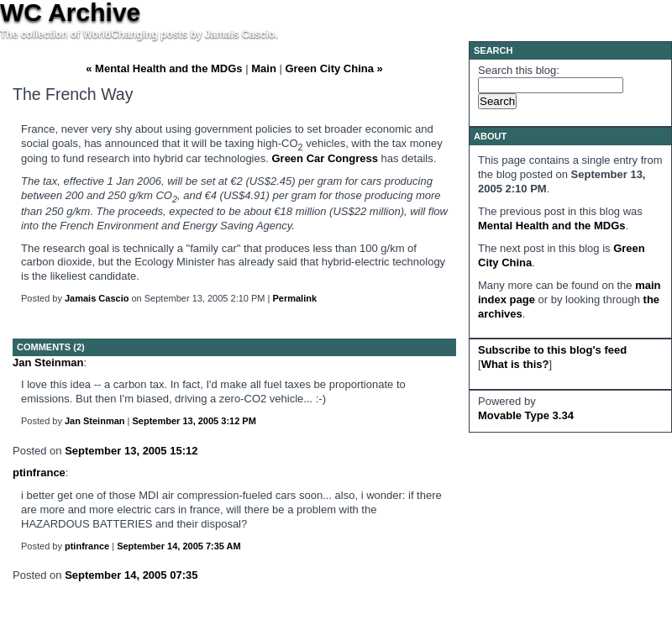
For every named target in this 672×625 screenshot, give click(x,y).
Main (264, 68)
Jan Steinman (48, 362)
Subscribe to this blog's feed (552, 350)
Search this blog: (519, 70)
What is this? (515, 364)
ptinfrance (39, 473)
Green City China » (333, 68)
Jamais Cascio (97, 298)
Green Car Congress (324, 158)
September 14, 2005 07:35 (131, 575)
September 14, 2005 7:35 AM (179, 546)
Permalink (294, 298)
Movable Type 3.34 (526, 415)
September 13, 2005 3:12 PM (194, 421)
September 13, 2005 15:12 (131, 451)
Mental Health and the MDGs (552, 226)
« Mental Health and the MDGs (164, 68)
